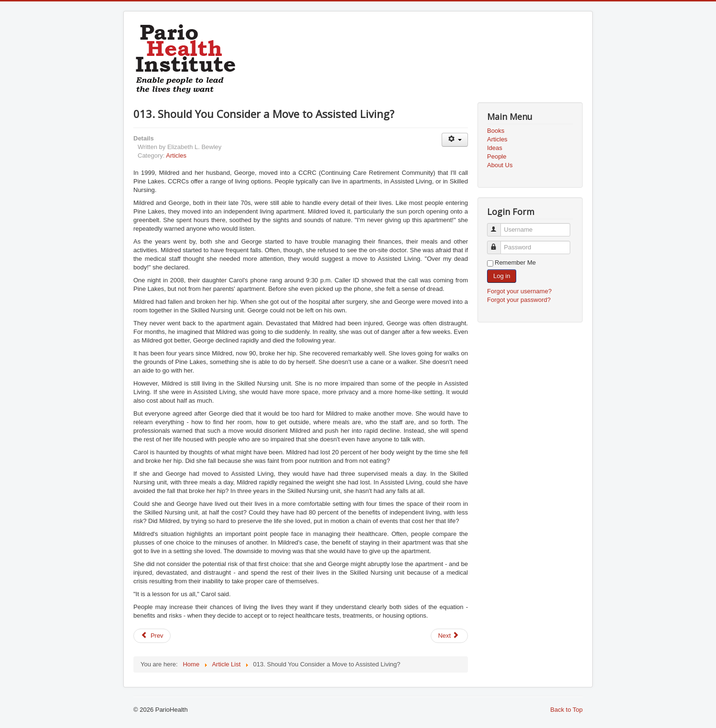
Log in (502, 276)
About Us (500, 165)
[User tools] (455, 140)
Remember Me (515, 262)
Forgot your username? (519, 291)
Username (498, 226)
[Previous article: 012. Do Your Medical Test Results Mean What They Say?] (152, 636)
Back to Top (566, 710)
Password (498, 243)
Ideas (495, 148)
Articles (176, 155)
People (497, 156)
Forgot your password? (519, 300)
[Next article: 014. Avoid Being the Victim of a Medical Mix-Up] (449, 636)
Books (496, 131)
